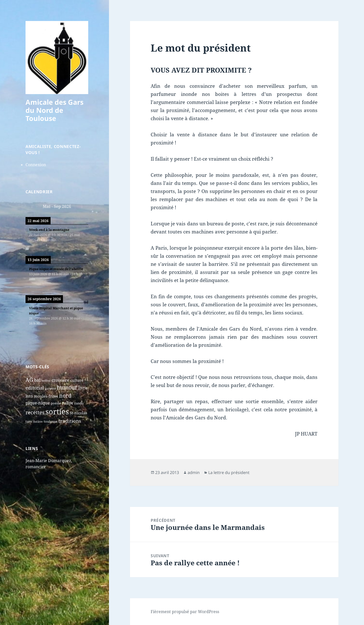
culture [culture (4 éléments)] (77, 380)
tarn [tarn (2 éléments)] (29, 421)
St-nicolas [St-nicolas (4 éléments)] (78, 413)
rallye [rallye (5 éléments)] (68, 403)
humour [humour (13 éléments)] (67, 387)
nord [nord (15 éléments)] (65, 395)
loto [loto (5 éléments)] (29, 396)
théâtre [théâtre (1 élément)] (38, 422)
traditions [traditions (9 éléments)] (70, 421)
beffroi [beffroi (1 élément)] (46, 381)
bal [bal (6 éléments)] (37, 380)
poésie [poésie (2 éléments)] (56, 403)
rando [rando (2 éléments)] (79, 403)
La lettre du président (229, 472)
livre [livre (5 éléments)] (83, 388)
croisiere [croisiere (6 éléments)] (60, 380)
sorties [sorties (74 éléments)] (57, 412)
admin (194, 472)
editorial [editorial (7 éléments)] (35, 388)
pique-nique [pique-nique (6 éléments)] (38, 403)
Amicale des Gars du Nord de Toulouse (54, 110)
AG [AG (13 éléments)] (29, 380)
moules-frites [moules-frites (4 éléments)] (46, 396)
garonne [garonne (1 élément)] (50, 389)
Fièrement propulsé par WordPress (185, 612)
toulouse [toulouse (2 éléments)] (51, 421)
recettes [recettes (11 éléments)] (35, 412)
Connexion (36, 165)
